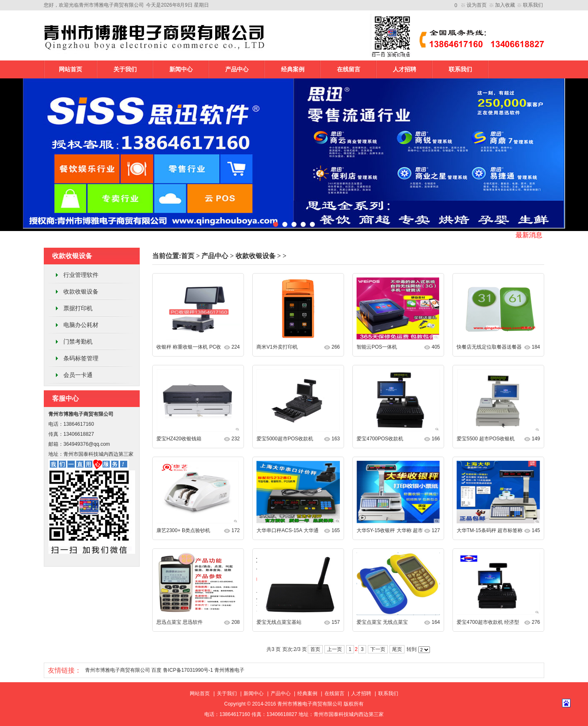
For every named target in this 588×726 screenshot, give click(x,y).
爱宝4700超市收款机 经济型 (488, 622)
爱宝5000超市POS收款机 (285, 439)
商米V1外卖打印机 (277, 347)
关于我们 (125, 69)
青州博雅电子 (229, 670)
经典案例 (293, 69)
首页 (188, 256)
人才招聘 (405, 69)
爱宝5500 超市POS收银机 (486, 439)
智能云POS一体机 (377, 347)
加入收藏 (505, 5)
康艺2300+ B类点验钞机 (183, 530)
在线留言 (349, 69)
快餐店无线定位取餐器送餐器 (489, 347)
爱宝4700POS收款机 (380, 439)
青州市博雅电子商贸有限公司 (118, 670)
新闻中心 (181, 69)
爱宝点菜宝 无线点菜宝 (382, 622)
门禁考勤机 (78, 342)
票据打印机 (78, 308)
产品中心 (237, 69)
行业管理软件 (81, 275)
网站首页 (70, 69)
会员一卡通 (78, 375)
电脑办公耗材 (81, 325)
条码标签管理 (81, 358)
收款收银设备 (81, 291)
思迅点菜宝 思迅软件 (180, 622)
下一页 (378, 649)
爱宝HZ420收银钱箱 (179, 439)
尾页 (397, 649)
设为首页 (477, 5)
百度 (156, 670)
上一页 (334, 649)
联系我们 (533, 5)
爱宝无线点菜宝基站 (279, 622)
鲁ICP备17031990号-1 (188, 670)
